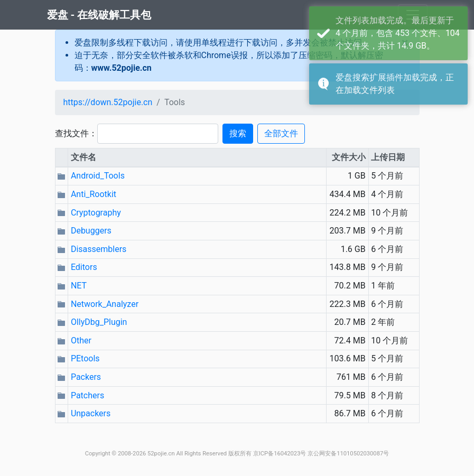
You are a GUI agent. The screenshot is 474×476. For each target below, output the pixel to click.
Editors (84, 267)
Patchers (87, 395)
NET (79, 286)
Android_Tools (98, 176)
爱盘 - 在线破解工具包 (99, 15)
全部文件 (281, 133)
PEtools (85, 358)
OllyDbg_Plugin (99, 322)
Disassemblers (99, 249)
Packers (86, 377)
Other (81, 340)
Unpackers (91, 413)
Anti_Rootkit (94, 194)
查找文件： (76, 133)
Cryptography (96, 213)
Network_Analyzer (105, 304)
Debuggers (91, 231)
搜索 (238, 133)
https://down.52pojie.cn (108, 102)
